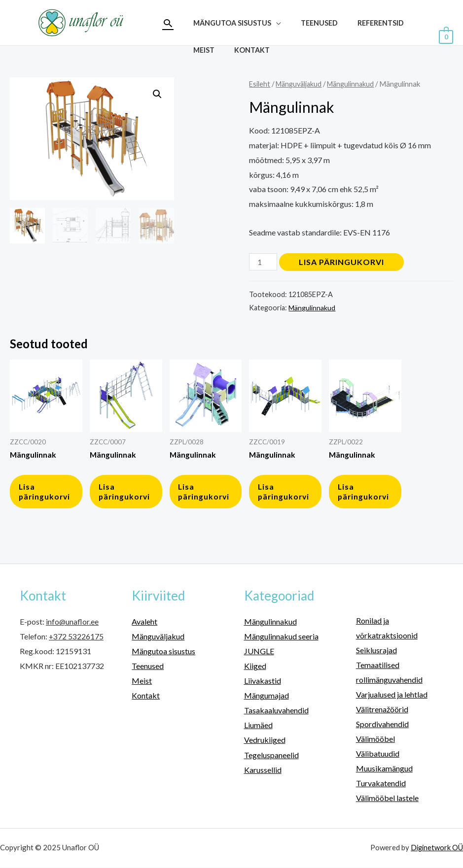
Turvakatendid (381, 785)
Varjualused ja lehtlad (392, 697)
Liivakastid (263, 683)
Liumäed (258, 727)
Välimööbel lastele (387, 799)
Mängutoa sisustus (163, 654)
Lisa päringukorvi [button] (46, 493)
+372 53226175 (76, 639)
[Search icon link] (168, 23)
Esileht (260, 84)
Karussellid (263, 771)
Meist (313, 36)
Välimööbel (375, 741)
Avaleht (144, 624)
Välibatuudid (378, 755)
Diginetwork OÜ (436, 848)
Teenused (209, 36)
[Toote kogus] (263, 262)
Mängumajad (267, 698)
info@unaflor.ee (72, 624)
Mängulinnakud (355, 84)
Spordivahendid (382, 726)
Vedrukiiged (265, 742)
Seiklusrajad (376, 653)
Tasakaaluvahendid (276, 713)
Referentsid (265, 36)
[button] (157, 94)
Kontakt (356, 36)
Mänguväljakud (301, 84)
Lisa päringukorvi (342, 262)
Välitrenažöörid (382, 711)
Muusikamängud (384, 770)
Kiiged (255, 669)
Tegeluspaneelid (271, 756)
